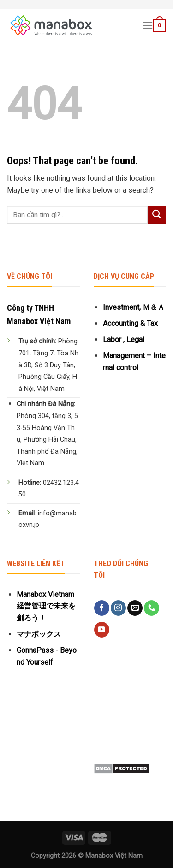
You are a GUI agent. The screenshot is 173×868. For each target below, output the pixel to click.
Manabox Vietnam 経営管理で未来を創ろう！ (46, 606)
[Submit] (157, 215)
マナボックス (39, 634)
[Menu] (148, 25)
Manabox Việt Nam (114, 856)
